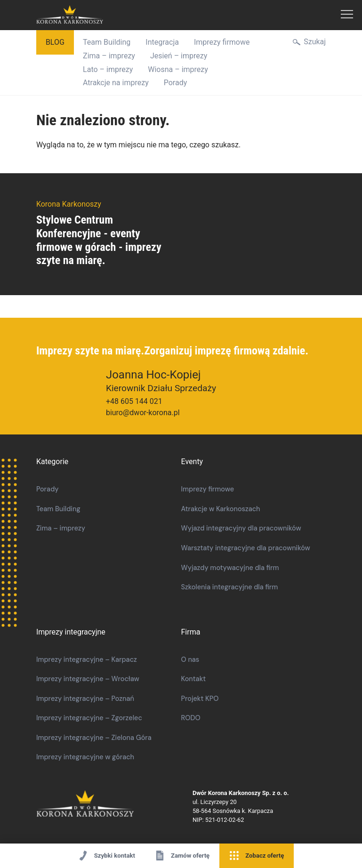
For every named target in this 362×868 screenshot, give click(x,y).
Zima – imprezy (109, 56)
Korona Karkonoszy (114, 804)
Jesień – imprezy (179, 56)
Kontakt (194, 679)
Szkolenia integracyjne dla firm (230, 587)
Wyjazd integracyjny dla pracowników (241, 528)
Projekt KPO (200, 699)
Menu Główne (347, 15)
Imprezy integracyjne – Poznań (85, 699)
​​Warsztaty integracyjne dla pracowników (246, 548)
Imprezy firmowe (222, 42)
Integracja (162, 42)
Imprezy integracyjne (71, 632)
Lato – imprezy (108, 69)
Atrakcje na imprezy (116, 83)
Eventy (192, 462)
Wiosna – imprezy (178, 69)
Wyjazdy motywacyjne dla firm (230, 568)
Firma (191, 632)
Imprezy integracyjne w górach (85, 757)
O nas (190, 659)
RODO (191, 718)
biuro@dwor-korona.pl (143, 413)
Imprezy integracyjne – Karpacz (87, 659)
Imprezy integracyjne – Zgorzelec (89, 718)
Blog (55, 42)
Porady (176, 83)
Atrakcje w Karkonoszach (221, 509)
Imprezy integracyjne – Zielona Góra (94, 738)
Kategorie (52, 462)
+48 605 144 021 (134, 401)
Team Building (107, 42)
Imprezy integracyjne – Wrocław (88, 679)
